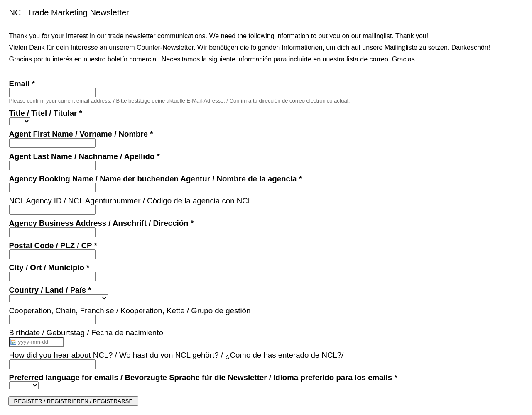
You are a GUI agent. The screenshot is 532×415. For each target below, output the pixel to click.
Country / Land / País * (50, 290)
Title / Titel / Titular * (46, 113)
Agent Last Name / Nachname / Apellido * (85, 156)
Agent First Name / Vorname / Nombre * (81, 134)
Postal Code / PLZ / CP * (53, 245)
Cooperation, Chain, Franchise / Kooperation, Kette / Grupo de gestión (130, 311)
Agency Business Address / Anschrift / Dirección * (101, 223)
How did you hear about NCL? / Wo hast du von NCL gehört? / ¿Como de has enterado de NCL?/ (177, 355)
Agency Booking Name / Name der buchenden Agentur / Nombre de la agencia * (156, 179)
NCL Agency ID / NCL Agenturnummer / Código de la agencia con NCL (131, 201)
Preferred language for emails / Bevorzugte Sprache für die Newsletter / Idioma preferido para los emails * (203, 377)
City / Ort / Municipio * (49, 267)
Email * (22, 84)
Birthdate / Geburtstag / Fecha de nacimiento (86, 333)
